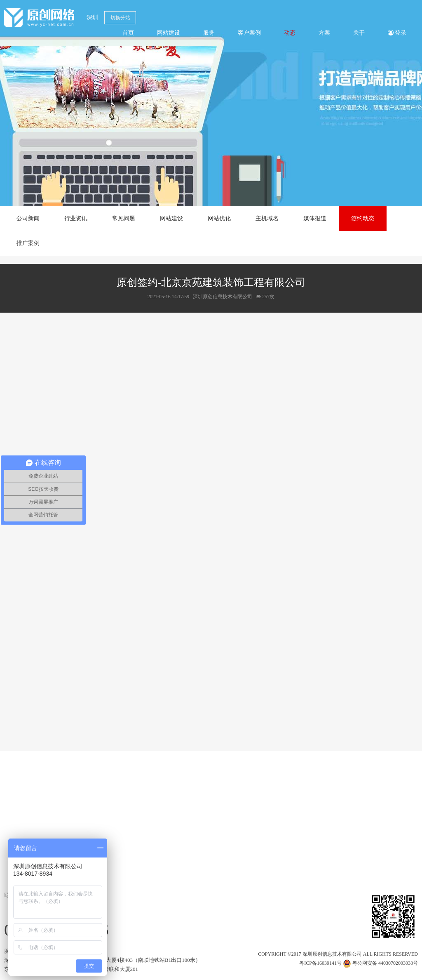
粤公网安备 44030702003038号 (380, 963)
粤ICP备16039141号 (320, 963)
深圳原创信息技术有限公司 (332, 954)
